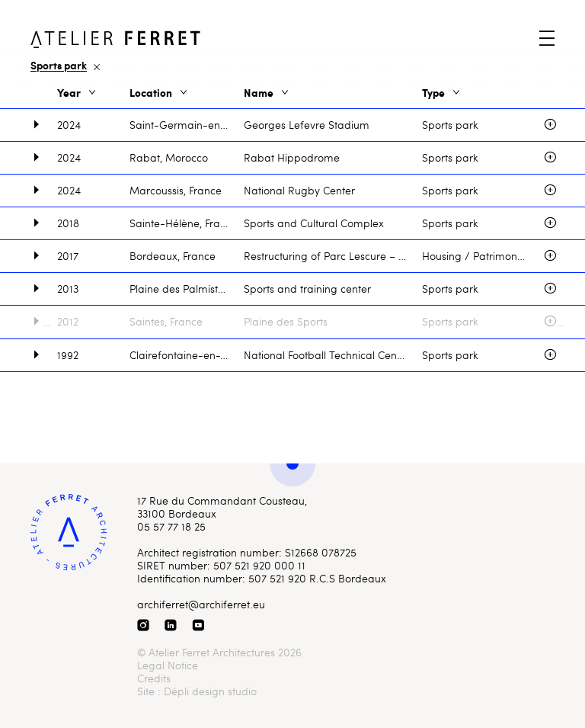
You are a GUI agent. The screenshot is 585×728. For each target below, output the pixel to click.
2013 (68, 289)
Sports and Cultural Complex (314, 223)
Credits (154, 678)
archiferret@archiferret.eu (201, 604)
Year (78, 93)
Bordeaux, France (173, 256)
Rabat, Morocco (169, 157)
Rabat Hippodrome (292, 157)
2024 (69, 125)
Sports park (450, 125)
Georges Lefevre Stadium (307, 125)
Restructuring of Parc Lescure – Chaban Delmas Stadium (333, 256)
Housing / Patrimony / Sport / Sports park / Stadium (483, 256)
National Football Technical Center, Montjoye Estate (333, 355)
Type (442, 93)
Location (160, 93)
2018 (68, 223)
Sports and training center (307, 289)
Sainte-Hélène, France (184, 223)
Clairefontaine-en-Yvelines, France (187, 355)
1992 (68, 355)
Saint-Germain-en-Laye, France (187, 125)
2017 (68, 256)
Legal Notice (168, 665)
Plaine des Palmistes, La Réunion (187, 289)
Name (267, 93)
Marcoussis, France (176, 190)
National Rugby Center (299, 190)
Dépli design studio (210, 691)
